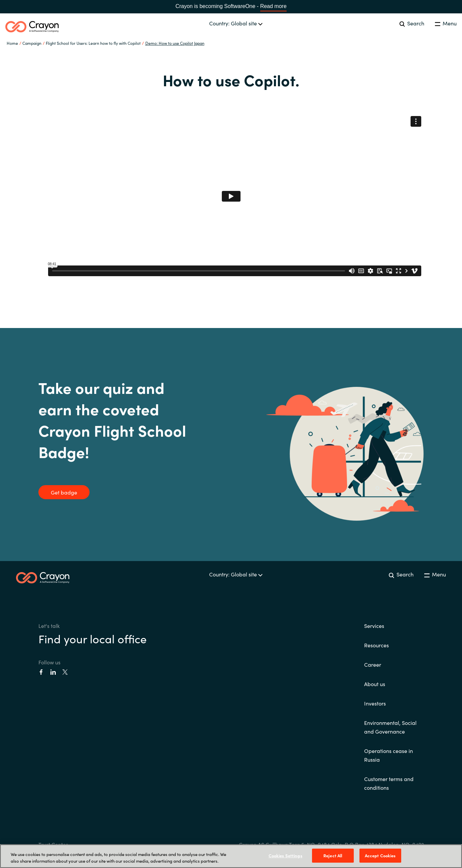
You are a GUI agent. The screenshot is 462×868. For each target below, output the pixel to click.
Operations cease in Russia (389, 755)
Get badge (64, 492)
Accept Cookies (380, 855)
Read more (273, 6)
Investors (375, 703)
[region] (231, 856)
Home (12, 43)
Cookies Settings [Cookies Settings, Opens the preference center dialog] (285, 855)
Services (374, 626)
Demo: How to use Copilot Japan (175, 43)
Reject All (333, 855)
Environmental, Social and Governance (390, 727)
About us (375, 684)
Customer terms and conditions (389, 783)
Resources (376, 645)
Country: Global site (236, 23)
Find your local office (93, 638)
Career (373, 664)
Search (412, 23)
